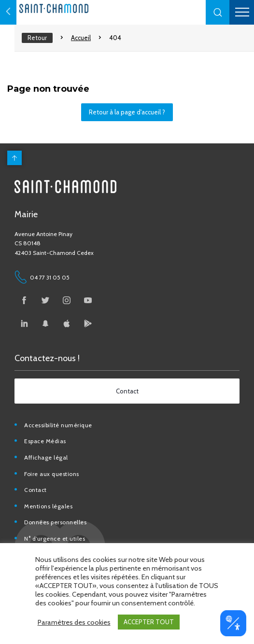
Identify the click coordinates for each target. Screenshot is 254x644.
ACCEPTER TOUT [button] (149, 622)
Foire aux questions (52, 474)
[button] (218, 12)
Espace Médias (45, 441)
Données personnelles (55, 522)
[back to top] (14, 158)
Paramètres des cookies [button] (74, 622)
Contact (35, 490)
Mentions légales (48, 506)
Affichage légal (46, 457)
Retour (37, 38)
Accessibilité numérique (58, 425)
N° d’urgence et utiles (55, 539)
